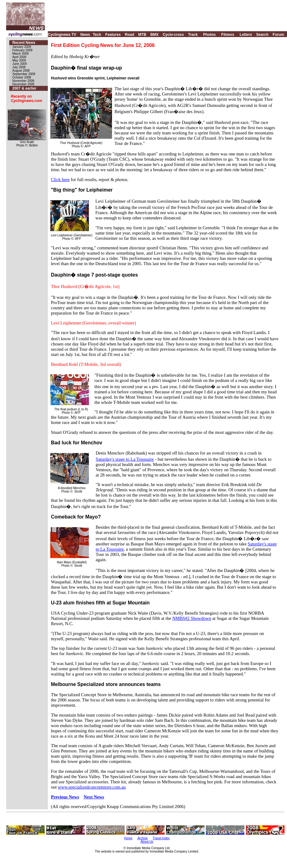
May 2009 (19, 60)
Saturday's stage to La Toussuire (125, 459)
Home (128, 838)
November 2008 (23, 81)
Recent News (24, 43)
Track (193, 35)
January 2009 (22, 47)
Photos (209, 35)
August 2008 (21, 71)
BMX (154, 35)
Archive (142, 838)
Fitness (228, 35)
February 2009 (22, 50)
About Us (147, 842)
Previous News (65, 797)
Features (113, 35)
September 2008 (24, 74)
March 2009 (21, 54)
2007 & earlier (24, 88)
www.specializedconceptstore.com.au (92, 787)
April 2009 (19, 57)
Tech (97, 35)
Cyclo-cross (173, 35)
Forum (278, 35)
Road (129, 35)
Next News (94, 797)
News (85, 35)
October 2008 (22, 77)
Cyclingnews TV (62, 35)
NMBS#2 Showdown (192, 618)
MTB (142, 35)
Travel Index (161, 838)
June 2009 (20, 64)
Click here (60, 180)
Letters (246, 35)
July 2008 (19, 67)
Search (262, 35)
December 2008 (23, 84)
